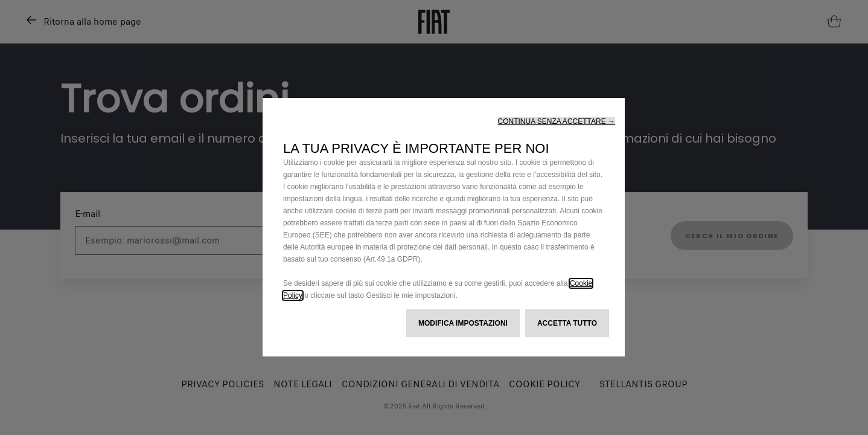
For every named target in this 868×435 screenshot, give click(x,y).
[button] (557, 121)
